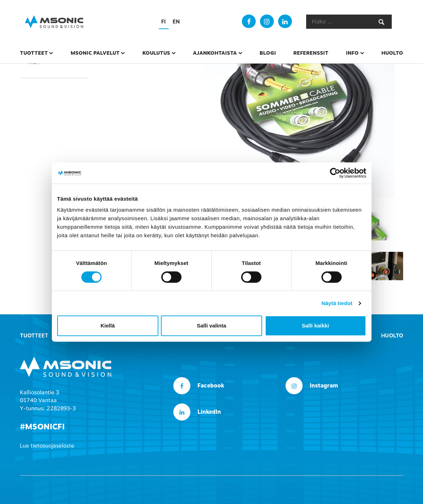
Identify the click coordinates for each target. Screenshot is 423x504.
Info (352, 53)
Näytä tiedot (337, 303)
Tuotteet (34, 53)
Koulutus (156, 53)
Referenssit (311, 53)
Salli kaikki (316, 326)
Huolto (392, 53)
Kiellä (108, 326)
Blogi (268, 53)
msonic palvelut (95, 53)
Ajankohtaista (215, 53)
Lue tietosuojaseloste (47, 446)
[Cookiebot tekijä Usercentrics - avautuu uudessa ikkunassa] (335, 173)
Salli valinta (211, 326)
